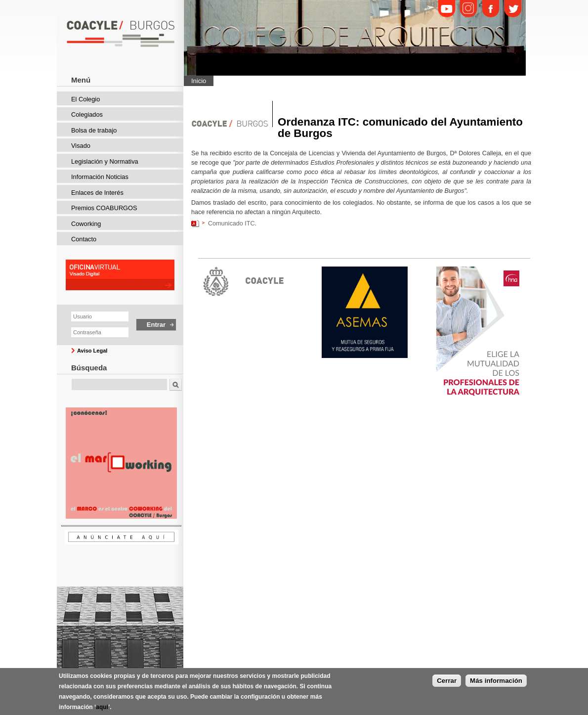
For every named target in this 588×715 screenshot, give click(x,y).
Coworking (86, 224)
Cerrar (447, 682)
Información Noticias (100, 177)
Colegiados (87, 114)
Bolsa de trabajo (94, 130)
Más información (496, 682)
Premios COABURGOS (104, 208)
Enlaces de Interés (97, 193)
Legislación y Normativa (105, 161)
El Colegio (85, 99)
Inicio (199, 81)
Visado (81, 146)
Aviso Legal (92, 351)
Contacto (84, 239)
